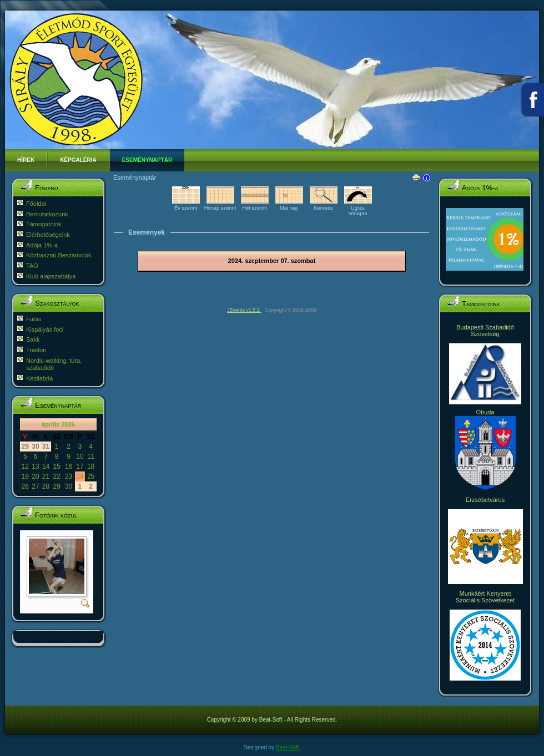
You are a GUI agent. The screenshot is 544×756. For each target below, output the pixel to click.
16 (69, 466)
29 (56, 486)
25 (91, 476)
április (51, 424)
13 (35, 466)
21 (46, 476)
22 (56, 476)
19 (25, 476)
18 (91, 466)
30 (69, 486)
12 (25, 466)
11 (91, 456)
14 (46, 466)
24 (80, 476)
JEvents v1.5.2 (244, 310)
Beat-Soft (288, 747)
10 (80, 456)
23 (69, 476)
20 (35, 476)
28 (46, 486)
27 (35, 486)
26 (25, 486)
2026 (68, 424)
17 (80, 466)
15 (56, 466)
